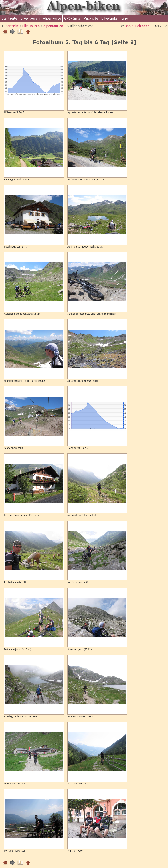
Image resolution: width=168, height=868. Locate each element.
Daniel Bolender (137, 26)
